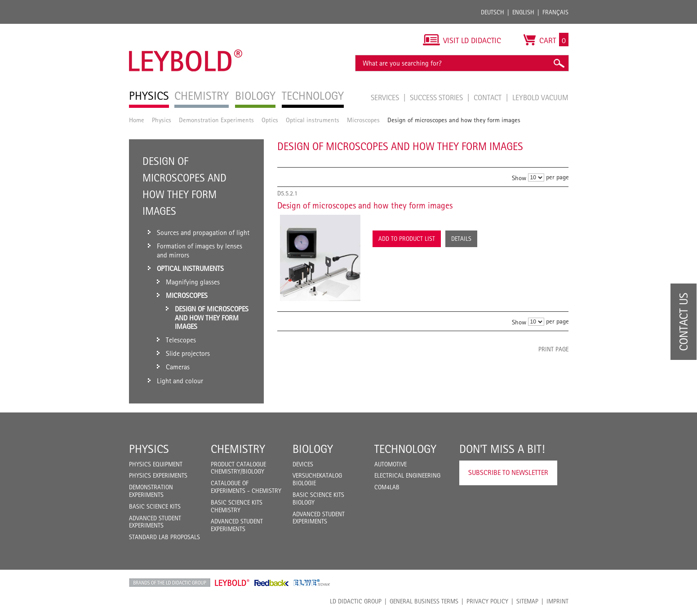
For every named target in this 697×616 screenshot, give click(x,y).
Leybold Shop (232, 583)
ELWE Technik (312, 583)
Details (461, 239)
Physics (162, 120)
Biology (313, 449)
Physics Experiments (158, 475)
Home (137, 120)
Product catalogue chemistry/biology (238, 468)
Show (519, 178)
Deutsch (493, 12)
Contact (488, 97)
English (523, 12)
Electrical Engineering (407, 475)
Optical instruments (313, 120)
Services (386, 97)
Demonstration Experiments (216, 120)
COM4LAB (387, 487)
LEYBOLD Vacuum (540, 97)
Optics (270, 120)
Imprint (557, 601)
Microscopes (363, 120)
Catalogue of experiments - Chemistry (246, 487)
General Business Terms (424, 601)
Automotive (391, 464)
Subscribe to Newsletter (508, 472)
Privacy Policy (487, 601)
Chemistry (238, 449)
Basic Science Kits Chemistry (237, 506)
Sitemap (527, 601)
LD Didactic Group (356, 601)
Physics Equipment (156, 464)
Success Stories (437, 97)
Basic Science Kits (155, 506)
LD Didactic (170, 583)
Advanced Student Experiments (155, 522)
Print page (553, 349)
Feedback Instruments (272, 583)
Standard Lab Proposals (164, 537)
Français (555, 12)
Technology (405, 449)
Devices (303, 464)
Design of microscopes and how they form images (365, 205)
